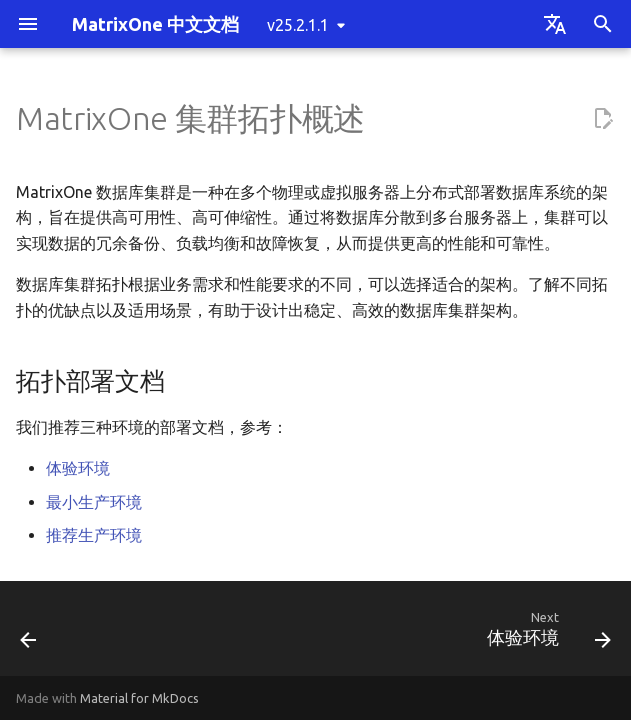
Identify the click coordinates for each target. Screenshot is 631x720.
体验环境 (78, 468)
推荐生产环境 (94, 535)
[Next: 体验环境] (545, 634)
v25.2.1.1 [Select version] (298, 25)
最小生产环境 (94, 502)
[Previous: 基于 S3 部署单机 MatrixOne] (30, 634)
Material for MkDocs (139, 698)
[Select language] (555, 24)
